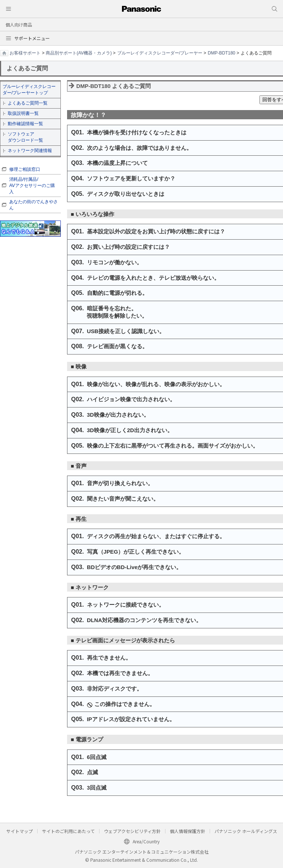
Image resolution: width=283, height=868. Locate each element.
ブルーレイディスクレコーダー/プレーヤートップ (29, 90)
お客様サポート (25, 53)
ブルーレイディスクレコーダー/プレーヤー (160, 53)
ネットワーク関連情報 (30, 151)
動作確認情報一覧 (25, 124)
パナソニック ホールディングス (246, 831)
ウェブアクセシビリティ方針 (132, 831)
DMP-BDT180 (222, 53)
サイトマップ (20, 831)
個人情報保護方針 (188, 831)
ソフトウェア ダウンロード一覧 (25, 137)
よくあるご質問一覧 (28, 103)
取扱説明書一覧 (23, 113)
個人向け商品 (19, 24)
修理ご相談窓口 (25, 169)
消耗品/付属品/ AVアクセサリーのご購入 (32, 186)
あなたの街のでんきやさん (34, 205)
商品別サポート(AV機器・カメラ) (79, 53)
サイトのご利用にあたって (68, 831)
